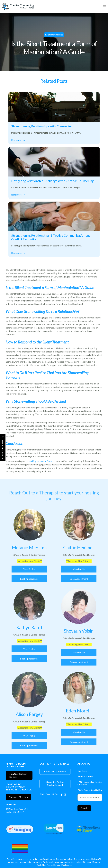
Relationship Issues (54, 35)
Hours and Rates (85, 776)
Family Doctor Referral (55, 771)
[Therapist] (29, 559)
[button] (104, 6)
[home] (18, 6)
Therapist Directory (18, 797)
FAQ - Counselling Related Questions (90, 783)
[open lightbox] (29, 536)
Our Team (82, 771)
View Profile (29, 580)
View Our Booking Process (18, 775)
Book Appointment (29, 590)
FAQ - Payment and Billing (90, 790)
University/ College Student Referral (55, 784)
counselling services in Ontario (40, 470)
